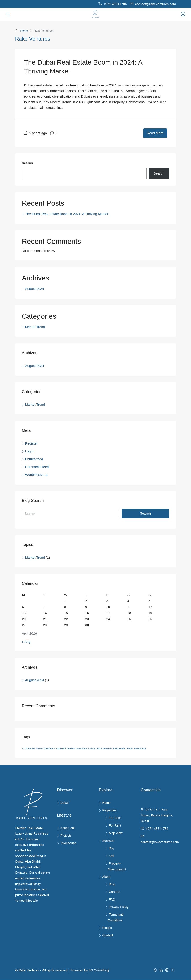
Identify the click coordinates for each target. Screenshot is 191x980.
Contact (108, 936)
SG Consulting (90, 970)
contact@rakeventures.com (160, 837)
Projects (66, 836)
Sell (112, 856)
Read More (155, 133)
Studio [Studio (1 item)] (130, 749)
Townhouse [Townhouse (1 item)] (140, 749)
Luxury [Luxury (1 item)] (92, 749)
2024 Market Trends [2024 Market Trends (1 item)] (33, 749)
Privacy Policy (119, 907)
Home (24, 31)
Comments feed (37, 467)
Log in (30, 451)
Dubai (64, 803)
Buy (112, 848)
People (107, 928)
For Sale (115, 818)
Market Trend (35, 327)
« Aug (26, 642)
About (106, 877)
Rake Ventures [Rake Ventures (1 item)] (104, 749)
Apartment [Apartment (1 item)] (49, 749)
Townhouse (68, 843)
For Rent (115, 826)
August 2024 (35, 289)
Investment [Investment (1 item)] (82, 749)
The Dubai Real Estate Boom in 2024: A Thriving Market (67, 214)
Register (31, 444)
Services (108, 841)
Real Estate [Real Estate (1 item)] (119, 749)
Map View (116, 833)
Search (27, 163)
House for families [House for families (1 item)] (65, 749)
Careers (115, 892)
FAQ (112, 900)
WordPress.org (36, 475)
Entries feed (34, 459)
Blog (112, 884)
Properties (109, 811)
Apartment (68, 828)
